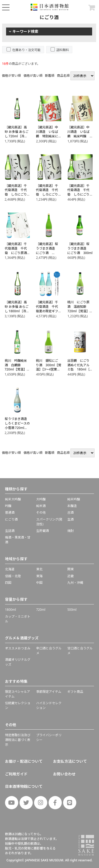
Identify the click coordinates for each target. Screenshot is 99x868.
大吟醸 (41, 499)
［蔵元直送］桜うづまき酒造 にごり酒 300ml (80, 248)
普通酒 (10, 512)
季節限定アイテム (49, 692)
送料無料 (63, 50)
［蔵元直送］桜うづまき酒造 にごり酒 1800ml (47, 250)
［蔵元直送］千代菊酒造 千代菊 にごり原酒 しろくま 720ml (17, 250)
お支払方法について (70, 761)
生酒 (70, 519)
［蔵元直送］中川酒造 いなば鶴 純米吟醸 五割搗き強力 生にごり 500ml (80, 136)
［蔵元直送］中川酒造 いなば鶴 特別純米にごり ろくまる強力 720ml (47, 136)
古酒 (70, 512)
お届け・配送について (24, 761)
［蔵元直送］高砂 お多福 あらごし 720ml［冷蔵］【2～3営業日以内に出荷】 (17, 136)
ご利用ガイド (16, 774)
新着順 (50, 76)
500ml (72, 610)
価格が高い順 (33, 76)
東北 (39, 569)
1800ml (11, 610)
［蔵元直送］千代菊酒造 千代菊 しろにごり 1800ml (17, 192)
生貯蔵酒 (43, 531)
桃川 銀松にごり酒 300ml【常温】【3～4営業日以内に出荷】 (48, 367)
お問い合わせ (64, 774)
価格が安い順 (11, 76)
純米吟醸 (74, 499)
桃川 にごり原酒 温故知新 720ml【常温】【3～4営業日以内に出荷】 (79, 311)
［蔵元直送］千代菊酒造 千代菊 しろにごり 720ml (49, 192)
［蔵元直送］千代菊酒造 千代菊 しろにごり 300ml (80, 192)
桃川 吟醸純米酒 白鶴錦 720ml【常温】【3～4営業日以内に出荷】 (16, 369)
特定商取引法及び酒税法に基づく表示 (18, 740)
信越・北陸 (13, 576)
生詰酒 (10, 531)
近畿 (70, 576)
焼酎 (70, 531)
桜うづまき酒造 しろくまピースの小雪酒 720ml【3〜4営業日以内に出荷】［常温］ (17, 430)
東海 (39, 576)
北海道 (10, 569)
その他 (41, 512)
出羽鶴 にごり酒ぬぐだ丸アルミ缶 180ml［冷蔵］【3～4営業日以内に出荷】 (80, 369)
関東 (70, 569)
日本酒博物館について (24, 786)
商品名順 (63, 76)
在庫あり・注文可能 (26, 50)
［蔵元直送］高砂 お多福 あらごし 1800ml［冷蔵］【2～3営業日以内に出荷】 (17, 311)
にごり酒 (11, 519)
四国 (8, 583)
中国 (39, 583)
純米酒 (41, 506)
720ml (41, 610)
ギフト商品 (75, 692)
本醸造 (72, 506)
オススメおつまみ (18, 648)
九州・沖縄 (75, 583)
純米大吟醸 (13, 499)
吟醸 (8, 506)
